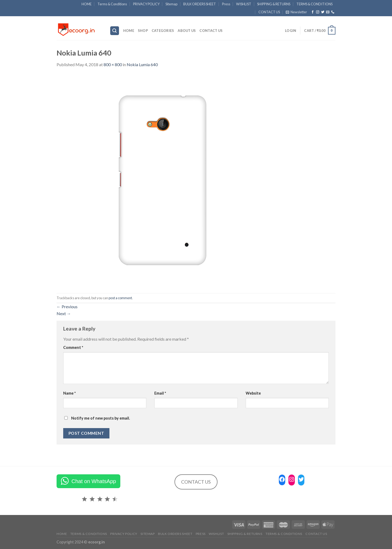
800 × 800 (113, 64)
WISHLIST (244, 4)
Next (64, 313)
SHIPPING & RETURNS (274, 4)
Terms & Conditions (112, 4)
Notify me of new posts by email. (101, 418)
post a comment (120, 298)
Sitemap (171, 4)
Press (226, 4)
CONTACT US (269, 12)
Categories (163, 31)
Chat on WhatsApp (94, 481)
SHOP (143, 31)
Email (160, 393)
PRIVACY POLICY (146, 4)
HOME (87, 4)
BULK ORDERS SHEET (200, 4)
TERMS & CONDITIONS (314, 4)
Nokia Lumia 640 (142, 64)
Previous (67, 307)
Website (253, 393)
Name (69, 393)
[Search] (115, 31)
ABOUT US (187, 31)
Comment (73, 347)
